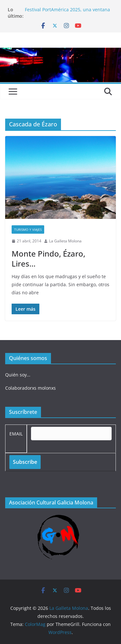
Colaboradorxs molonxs (30, 388)
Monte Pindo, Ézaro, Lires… (48, 259)
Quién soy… (18, 375)
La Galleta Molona (65, 241)
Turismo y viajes (28, 229)
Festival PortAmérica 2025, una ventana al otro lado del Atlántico (67, 13)
